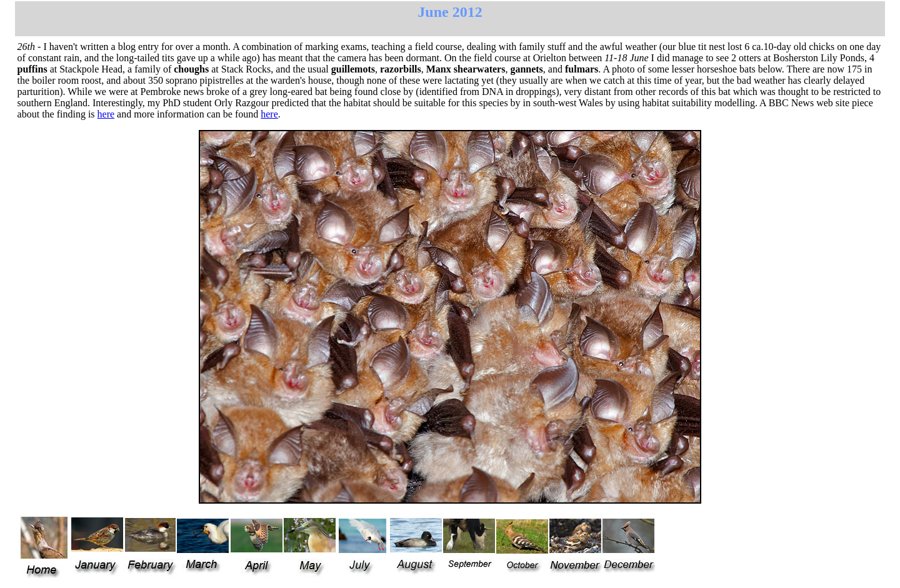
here (106, 114)
